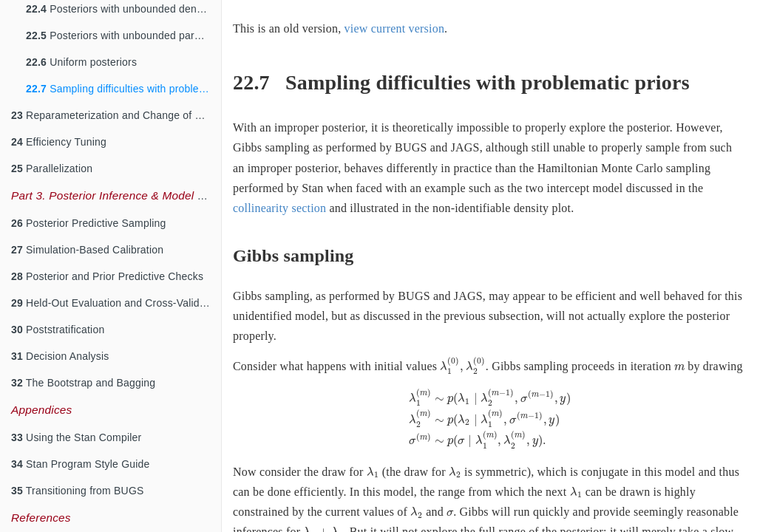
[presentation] (462, 366)
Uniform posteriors (81, 62)
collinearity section (279, 208)
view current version (395, 28)
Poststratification (58, 330)
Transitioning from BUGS (78, 491)
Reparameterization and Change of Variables (116, 115)
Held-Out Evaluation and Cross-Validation (116, 303)
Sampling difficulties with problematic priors (123, 89)
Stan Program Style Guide (81, 464)
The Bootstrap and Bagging (83, 383)
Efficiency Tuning (59, 142)
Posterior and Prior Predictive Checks (107, 276)
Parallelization (52, 168)
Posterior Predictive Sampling (89, 223)
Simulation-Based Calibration (87, 250)
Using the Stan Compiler (76, 437)
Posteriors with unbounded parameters (123, 35)
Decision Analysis (60, 356)
